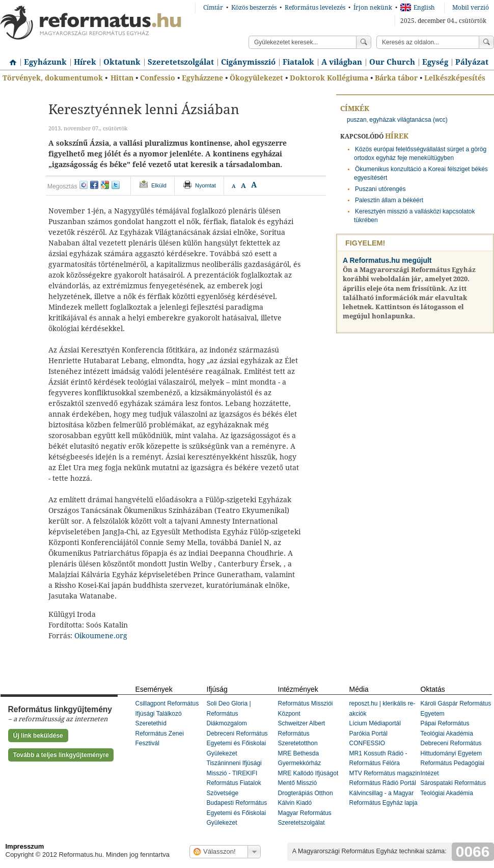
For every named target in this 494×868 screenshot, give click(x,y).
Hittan (122, 78)
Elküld (159, 185)
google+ (105, 185)
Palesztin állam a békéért (389, 200)
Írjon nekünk (373, 8)
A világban (342, 62)
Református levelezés (315, 8)
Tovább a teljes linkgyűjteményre (61, 755)
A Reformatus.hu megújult (387, 260)
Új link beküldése (38, 736)
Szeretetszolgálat (181, 62)
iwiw (84, 185)
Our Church (392, 62)
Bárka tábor (396, 78)
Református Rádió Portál (383, 783)
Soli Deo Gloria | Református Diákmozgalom (229, 713)
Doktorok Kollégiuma (329, 78)
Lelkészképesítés (455, 78)
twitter (116, 185)
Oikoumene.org (101, 636)
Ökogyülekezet (256, 78)
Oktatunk (122, 62)
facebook (94, 185)
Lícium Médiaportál (375, 723)
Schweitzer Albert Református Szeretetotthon (302, 733)
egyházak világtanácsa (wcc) (408, 120)
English (418, 8)
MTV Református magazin (385, 773)
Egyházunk (45, 62)
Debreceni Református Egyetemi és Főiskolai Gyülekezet (237, 743)
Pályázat (472, 62)
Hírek (85, 62)
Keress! (486, 42)
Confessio (158, 78)
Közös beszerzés (254, 8)
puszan (357, 120)
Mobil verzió (471, 8)
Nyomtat (205, 185)
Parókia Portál (368, 734)
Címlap (10, 59)
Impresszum (25, 846)
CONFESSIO (367, 743)
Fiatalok (298, 62)
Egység (435, 62)
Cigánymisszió (248, 62)
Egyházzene (202, 78)
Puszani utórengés (380, 189)
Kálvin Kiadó (295, 803)
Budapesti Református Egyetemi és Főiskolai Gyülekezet (237, 813)
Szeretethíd (151, 723)
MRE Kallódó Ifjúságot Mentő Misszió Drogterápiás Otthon (308, 783)
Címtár (213, 8)
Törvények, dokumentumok (53, 78)
